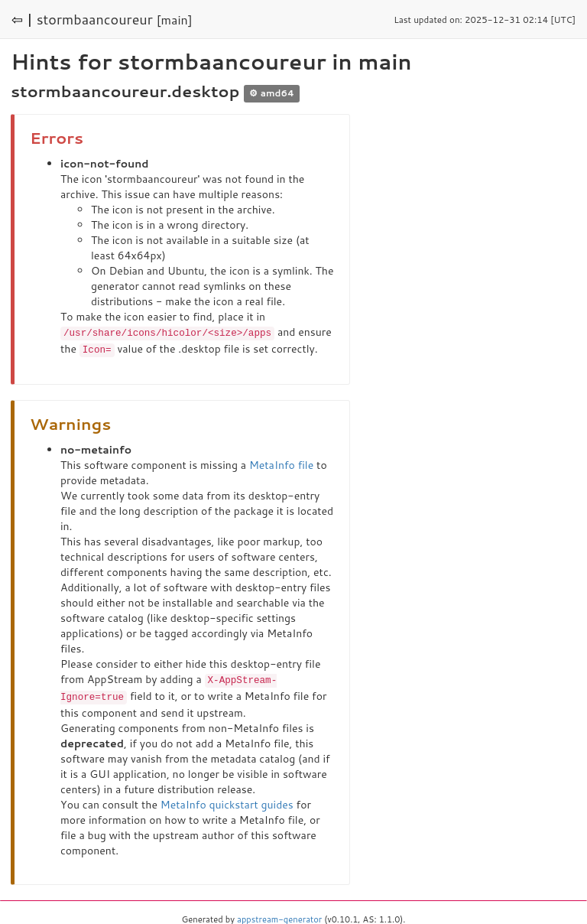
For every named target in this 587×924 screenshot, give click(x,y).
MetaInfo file (281, 464)
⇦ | (22, 19)
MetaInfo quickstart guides (227, 802)
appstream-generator (279, 916)
